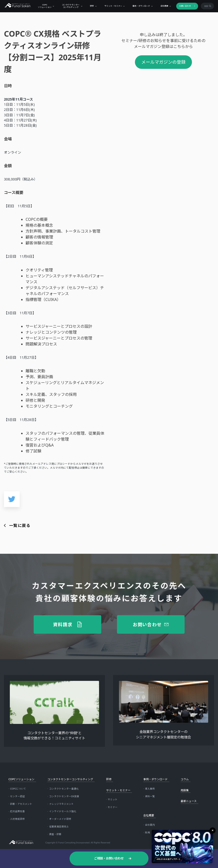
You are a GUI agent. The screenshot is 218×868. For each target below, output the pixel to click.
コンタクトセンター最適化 (64, 789)
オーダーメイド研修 (60, 819)
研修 (91, 6)
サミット (113, 800)
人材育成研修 (17, 819)
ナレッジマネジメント (61, 804)
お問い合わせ (184, 6)
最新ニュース (189, 801)
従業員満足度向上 (59, 827)
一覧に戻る (20, 525)
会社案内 (150, 825)
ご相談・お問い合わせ (109, 858)
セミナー (113, 807)
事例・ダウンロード (140, 6)
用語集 (185, 790)
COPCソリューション (44, 6)
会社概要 (163, 6)
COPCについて (18, 789)
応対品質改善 (17, 811)
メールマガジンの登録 (163, 62)
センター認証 (17, 796)
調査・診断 (55, 834)
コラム (185, 779)
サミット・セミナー (112, 6)
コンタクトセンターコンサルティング (70, 6)
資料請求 (63, 624)
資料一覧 (150, 796)
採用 (147, 832)
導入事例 (150, 789)
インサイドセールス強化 (63, 811)
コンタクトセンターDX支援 (64, 796)
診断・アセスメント (21, 804)
